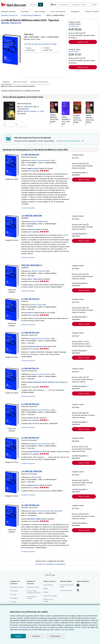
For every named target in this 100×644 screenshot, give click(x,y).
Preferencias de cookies (18, 627)
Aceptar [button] (18, 636)
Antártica (31, 229)
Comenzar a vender (92, 11)
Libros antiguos (40, 11)
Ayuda (94, 5)
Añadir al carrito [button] (83, 42)
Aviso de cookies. (81, 627)
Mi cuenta (13, 594)
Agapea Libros (33, 168)
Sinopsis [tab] (6, 82)
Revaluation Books (34, 346)
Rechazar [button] (36, 636)
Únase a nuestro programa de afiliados (34, 592)
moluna (30, 418)
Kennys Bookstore (34, 451)
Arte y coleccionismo (58, 11)
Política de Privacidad (50, 596)
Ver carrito (13, 602)
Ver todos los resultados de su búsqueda (50, 564)
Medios (46, 588)
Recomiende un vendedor (32, 597)
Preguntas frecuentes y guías (67, 586)
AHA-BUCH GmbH (34, 519)
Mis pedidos (14, 598)
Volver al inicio (50, 575)
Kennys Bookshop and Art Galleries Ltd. (43, 382)
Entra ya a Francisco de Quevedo (71, 141)
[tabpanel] (33, 88)
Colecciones (25, 11)
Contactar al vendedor (28, 208)
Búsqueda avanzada (8, 11)
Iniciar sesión (64, 5)
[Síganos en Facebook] (78, 585)
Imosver (30, 313)
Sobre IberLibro (48, 585)
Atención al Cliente (66, 590)
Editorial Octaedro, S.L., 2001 (34, 111)
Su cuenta (75, 5)
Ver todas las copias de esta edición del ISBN (40, 44)
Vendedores (75, 11)
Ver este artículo (74, 26)
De (33, 49)
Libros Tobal (32, 279)
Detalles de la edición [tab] (39, 82)
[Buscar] (41, 5)
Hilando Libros (33, 485)
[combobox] (33, 5)
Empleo (46, 592)
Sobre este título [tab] (20, 82)
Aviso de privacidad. (67, 630)
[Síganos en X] (78, 590)
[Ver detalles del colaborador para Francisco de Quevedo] (11, 23)
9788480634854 (23, 109)
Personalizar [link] (55, 636)
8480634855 (28, 107)
